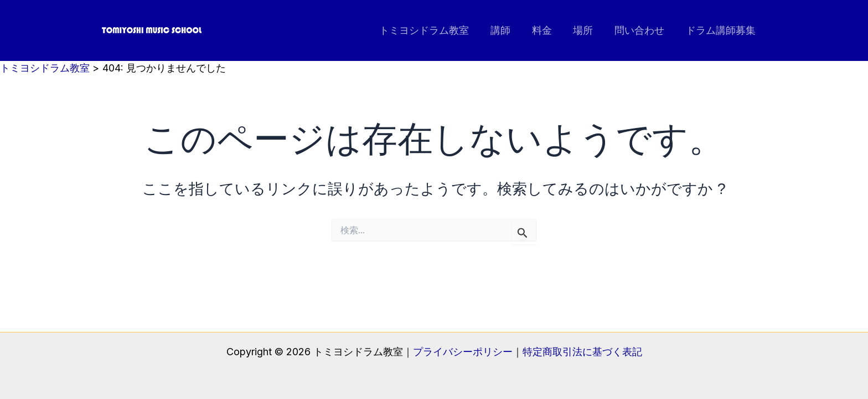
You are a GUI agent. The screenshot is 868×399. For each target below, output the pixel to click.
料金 (547, 30)
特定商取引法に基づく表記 (582, 352)
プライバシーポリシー (463, 352)
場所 (587, 30)
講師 (507, 30)
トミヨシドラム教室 (432, 30)
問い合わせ (642, 30)
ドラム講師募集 (721, 30)
